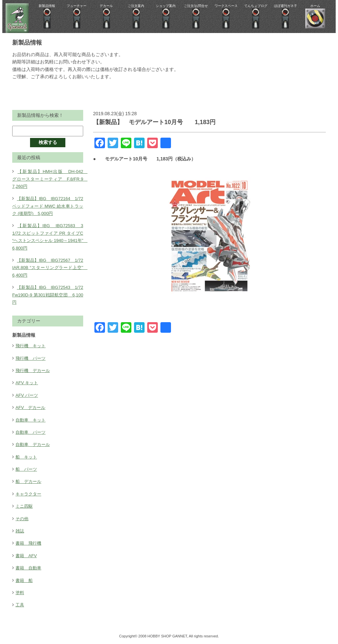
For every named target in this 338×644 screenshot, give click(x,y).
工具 (20, 605)
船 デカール (29, 481)
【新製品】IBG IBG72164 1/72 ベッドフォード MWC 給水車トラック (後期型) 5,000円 (50, 206)
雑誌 (20, 531)
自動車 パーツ (32, 432)
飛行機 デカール (34, 370)
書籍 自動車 (29, 568)
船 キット (27, 457)
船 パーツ (27, 469)
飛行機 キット (32, 346)
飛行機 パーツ (32, 358)
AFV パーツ (28, 395)
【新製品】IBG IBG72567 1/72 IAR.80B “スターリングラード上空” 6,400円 (50, 268)
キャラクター (29, 494)
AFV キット (28, 383)
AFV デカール (32, 407)
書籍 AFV (27, 556)
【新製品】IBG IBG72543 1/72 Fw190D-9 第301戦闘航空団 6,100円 (50, 295)
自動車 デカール (34, 444)
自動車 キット (32, 420)
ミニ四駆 (25, 506)
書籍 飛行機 (29, 543)
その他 (22, 519)
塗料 (20, 593)
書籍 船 (25, 580)
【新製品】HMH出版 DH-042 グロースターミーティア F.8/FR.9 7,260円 (50, 179)
